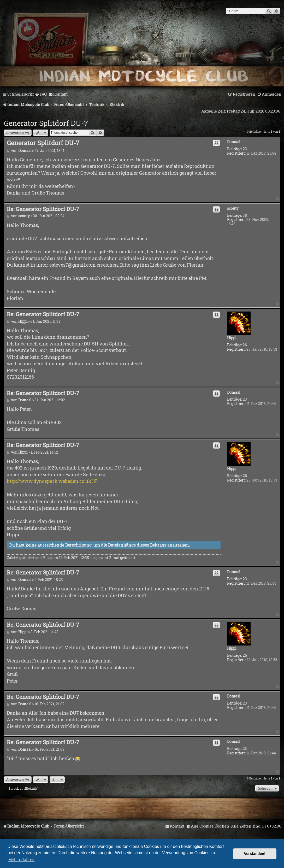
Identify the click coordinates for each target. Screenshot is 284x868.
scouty (233, 209)
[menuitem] (41, 94)
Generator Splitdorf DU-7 (46, 123)
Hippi (232, 338)
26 (245, 345)
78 (245, 216)
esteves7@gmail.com (72, 265)
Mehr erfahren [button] (22, 860)
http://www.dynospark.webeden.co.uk (49, 481)
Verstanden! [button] (255, 854)
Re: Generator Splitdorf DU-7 (43, 209)
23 (245, 149)
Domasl (234, 142)
